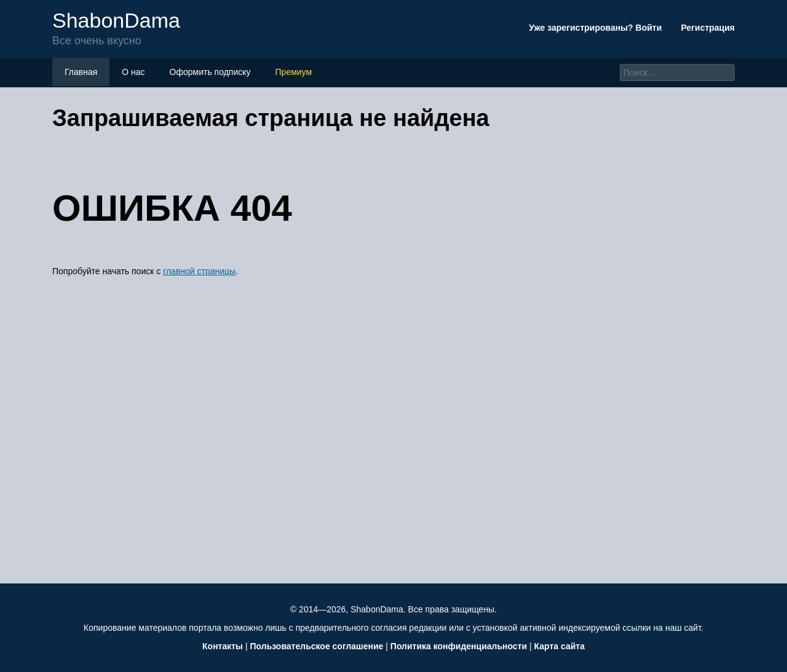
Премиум (294, 72)
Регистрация (708, 28)
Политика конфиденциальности (459, 646)
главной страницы (199, 271)
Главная (81, 72)
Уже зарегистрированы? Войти (596, 28)
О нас (133, 72)
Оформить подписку (210, 72)
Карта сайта (560, 646)
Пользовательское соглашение (316, 646)
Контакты (223, 646)
